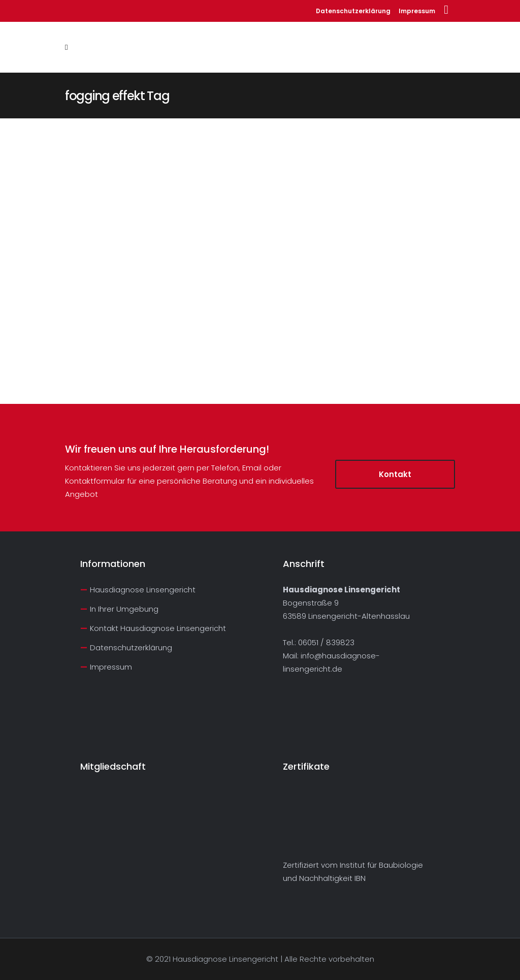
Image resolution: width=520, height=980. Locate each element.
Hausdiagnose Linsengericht (143, 590)
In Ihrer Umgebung (124, 609)
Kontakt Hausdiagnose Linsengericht (158, 628)
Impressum (417, 11)
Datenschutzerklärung (353, 11)
